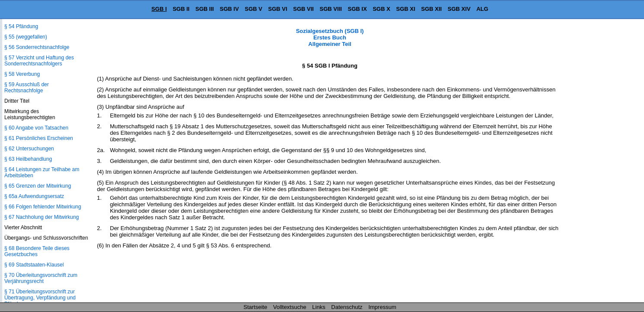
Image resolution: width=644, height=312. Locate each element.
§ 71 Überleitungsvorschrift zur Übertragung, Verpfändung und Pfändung (40, 298)
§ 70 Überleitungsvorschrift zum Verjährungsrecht (41, 278)
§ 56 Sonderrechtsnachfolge (37, 47)
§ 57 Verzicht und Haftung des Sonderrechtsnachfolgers (39, 61)
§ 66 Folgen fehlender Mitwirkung (43, 207)
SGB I (159, 9)
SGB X (381, 9)
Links (319, 307)
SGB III (205, 9)
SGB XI (406, 9)
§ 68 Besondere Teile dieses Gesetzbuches (37, 251)
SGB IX (357, 9)
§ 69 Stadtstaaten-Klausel (34, 265)
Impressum (382, 307)
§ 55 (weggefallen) (26, 37)
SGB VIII (331, 9)
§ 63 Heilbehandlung (28, 159)
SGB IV (229, 9)
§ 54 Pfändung (21, 26)
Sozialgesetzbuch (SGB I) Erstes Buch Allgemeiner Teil (330, 37)
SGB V (253, 9)
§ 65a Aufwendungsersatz (34, 196)
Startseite (256, 307)
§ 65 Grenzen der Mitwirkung (38, 186)
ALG (482, 9)
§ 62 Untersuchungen (29, 149)
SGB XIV (459, 9)
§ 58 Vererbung (22, 74)
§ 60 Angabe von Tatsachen (36, 128)
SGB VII (303, 9)
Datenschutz (347, 307)
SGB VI (278, 9)
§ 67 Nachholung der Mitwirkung (42, 217)
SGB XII (431, 9)
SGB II (181, 9)
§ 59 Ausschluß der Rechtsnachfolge (27, 88)
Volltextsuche (290, 307)
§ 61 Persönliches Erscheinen (39, 138)
